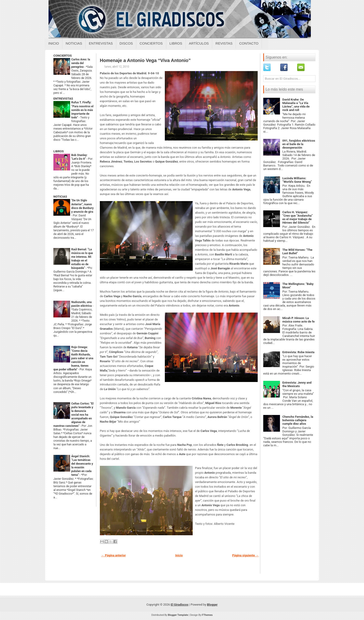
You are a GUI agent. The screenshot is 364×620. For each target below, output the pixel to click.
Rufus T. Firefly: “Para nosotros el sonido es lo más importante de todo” (82, 110)
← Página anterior (114, 555)
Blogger (212, 605)
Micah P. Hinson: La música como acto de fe (298, 320)
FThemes (207, 615)
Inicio (54, 43)
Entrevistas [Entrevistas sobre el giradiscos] (101, 43)
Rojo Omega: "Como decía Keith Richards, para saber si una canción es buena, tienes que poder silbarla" (73, 358)
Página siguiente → (245, 555)
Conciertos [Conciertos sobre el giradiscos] (151, 43)
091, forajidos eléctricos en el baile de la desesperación (299, 144)
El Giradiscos (179, 605)
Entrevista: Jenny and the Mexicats (297, 384)
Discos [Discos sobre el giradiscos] (126, 43)
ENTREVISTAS (63, 99)
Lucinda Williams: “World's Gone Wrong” (297, 180)
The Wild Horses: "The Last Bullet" (297, 251)
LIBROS (58, 151)
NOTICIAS (60, 197)
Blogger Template (178, 615)
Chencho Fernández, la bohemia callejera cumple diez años (298, 420)
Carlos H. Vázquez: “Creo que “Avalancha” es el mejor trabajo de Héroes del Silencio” (297, 217)
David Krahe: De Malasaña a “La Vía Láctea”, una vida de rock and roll (296, 105)
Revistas (224, 43)
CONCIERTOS (63, 56)
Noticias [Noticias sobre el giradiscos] (74, 43)
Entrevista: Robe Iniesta (298, 352)
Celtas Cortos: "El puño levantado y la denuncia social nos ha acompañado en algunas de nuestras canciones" (73, 415)
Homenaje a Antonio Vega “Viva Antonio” (145, 60)
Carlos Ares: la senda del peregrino (81, 63)
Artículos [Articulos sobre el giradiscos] (199, 43)
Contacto (249, 43)
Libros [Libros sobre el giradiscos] (176, 43)
